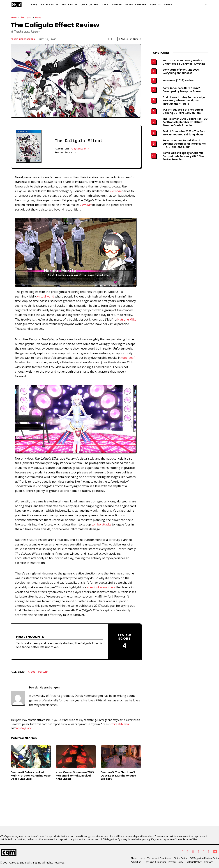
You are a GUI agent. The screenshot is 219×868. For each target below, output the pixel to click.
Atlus (32, 672)
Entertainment (136, 5)
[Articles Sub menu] (57, 5)
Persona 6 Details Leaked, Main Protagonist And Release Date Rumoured (31, 776)
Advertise (136, 862)
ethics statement (120, 724)
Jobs (142, 858)
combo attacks (101, 524)
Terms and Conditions (159, 858)
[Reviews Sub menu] (76, 5)
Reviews (67, 5)
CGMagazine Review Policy (204, 858)
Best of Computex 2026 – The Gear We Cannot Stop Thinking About (184, 133)
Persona (43, 672)
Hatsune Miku (127, 319)
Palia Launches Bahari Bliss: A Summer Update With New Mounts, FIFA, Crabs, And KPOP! (184, 144)
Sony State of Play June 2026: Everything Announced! (181, 71)
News (34, 5)
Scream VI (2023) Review (178, 81)
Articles (47, 5)
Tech (105, 5)
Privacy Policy (176, 862)
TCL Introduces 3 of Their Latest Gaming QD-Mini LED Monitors (183, 111)
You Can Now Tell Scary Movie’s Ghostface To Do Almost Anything (184, 62)
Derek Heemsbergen (23, 39)
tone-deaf (128, 358)
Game (38, 17)
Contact (208, 862)
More (153, 5)
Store (168, 5)
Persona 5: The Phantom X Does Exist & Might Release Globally (118, 776)
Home (14, 17)
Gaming (117, 5)
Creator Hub (90, 5)
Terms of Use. (190, 839)
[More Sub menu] (159, 5)
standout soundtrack (101, 587)
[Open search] (206, 5)
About (134, 858)
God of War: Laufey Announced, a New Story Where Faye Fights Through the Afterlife (184, 101)
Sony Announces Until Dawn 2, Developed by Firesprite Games (182, 90)
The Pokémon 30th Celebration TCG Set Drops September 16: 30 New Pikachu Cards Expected (185, 122)
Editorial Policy (194, 862)
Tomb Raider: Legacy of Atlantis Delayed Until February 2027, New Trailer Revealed (183, 156)
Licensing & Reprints (155, 862)
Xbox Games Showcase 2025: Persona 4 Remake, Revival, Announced (75, 776)
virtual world (46, 296)
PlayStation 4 (80, 149)
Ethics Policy (180, 858)
